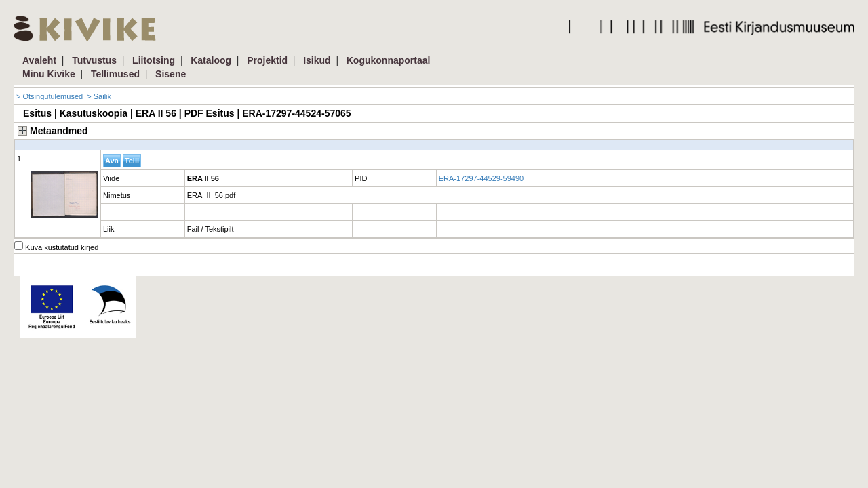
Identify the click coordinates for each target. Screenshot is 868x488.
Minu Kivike (49, 74)
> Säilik (99, 96)
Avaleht (39, 60)
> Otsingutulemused (50, 96)
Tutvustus (94, 60)
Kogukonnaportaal (389, 60)
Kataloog (211, 60)
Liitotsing (154, 60)
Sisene (171, 74)
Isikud (317, 60)
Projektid (267, 60)
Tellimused (115, 74)
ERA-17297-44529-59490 (481, 178)
